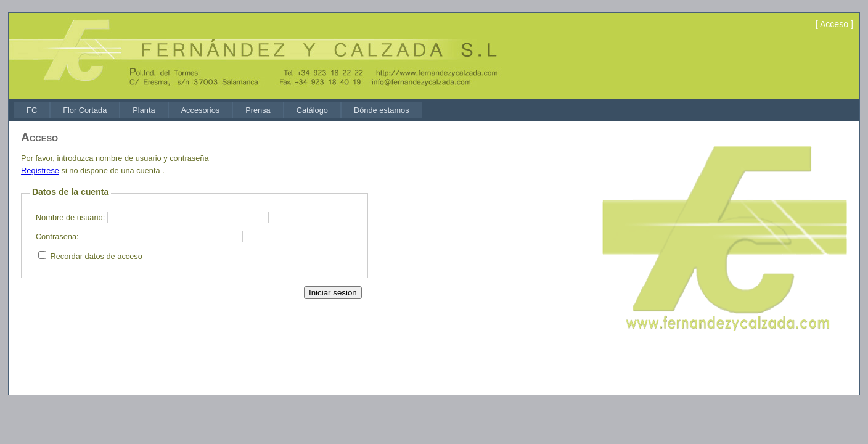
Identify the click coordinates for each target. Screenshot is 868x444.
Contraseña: (57, 236)
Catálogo (312, 110)
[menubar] (218, 110)
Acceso (834, 24)
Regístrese (40, 171)
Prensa (258, 110)
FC (32, 110)
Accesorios (201, 110)
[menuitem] (32, 110)
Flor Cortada (85, 110)
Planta (144, 110)
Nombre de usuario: (70, 217)
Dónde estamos (382, 110)
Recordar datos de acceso (96, 256)
